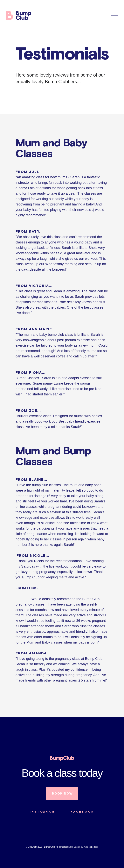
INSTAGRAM (42, 812)
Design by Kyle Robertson (86, 847)
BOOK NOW (62, 793)
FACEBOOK (83, 812)
